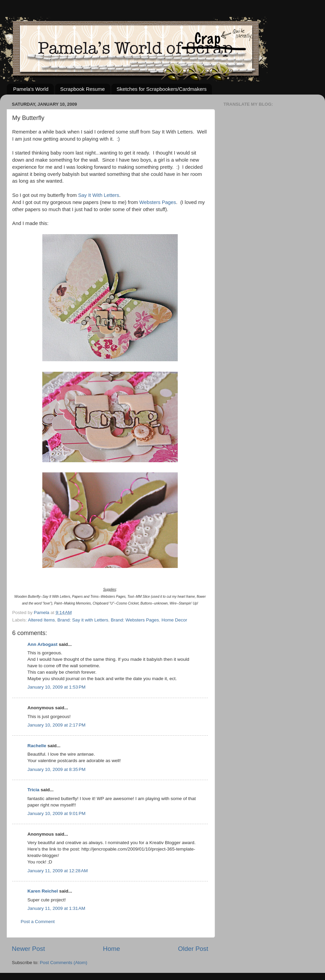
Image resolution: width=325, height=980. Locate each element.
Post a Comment (38, 922)
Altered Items (42, 620)
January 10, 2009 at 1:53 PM (57, 687)
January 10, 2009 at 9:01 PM (57, 813)
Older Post (193, 949)
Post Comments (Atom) (64, 963)
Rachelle (37, 746)
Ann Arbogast (42, 644)
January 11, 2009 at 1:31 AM (56, 908)
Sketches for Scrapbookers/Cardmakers (161, 89)
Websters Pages (158, 202)
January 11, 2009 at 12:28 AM (58, 871)
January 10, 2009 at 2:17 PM (57, 725)
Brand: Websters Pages (135, 620)
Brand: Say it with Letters (83, 620)
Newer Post (28, 949)
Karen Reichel (43, 891)
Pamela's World (31, 89)
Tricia (33, 790)
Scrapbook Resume (83, 89)
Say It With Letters (99, 195)
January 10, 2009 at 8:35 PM (57, 769)
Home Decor (174, 620)
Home (111, 949)
